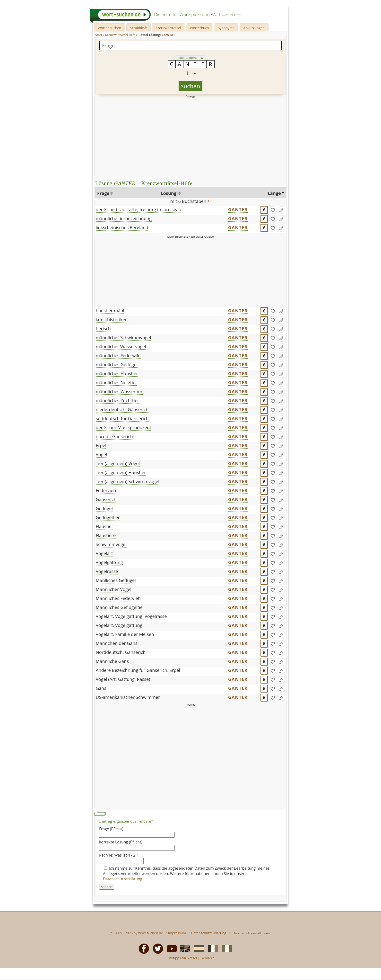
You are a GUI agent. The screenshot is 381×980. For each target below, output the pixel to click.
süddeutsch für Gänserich (122, 418)
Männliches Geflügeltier (120, 607)
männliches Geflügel (117, 364)
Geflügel (104, 508)
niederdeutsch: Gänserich (122, 409)
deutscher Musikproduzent (123, 427)
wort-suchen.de (151, 933)
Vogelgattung (109, 562)
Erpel (101, 445)
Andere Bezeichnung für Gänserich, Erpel (138, 670)
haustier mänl (110, 311)
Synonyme (226, 28)
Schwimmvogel (111, 544)
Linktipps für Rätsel (182, 958)
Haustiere (106, 535)
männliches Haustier (117, 373)
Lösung (169, 193)
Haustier (104, 526)
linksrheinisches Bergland (122, 227)
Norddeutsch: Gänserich (121, 652)
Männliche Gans (112, 661)
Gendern (207, 958)
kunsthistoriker (111, 320)
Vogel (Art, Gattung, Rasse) (123, 679)
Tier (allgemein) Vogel (118, 463)
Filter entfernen (191, 58)
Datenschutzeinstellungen (251, 933)
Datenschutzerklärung (123, 879)
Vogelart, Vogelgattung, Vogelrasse (131, 616)
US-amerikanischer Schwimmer (128, 697)
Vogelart (104, 553)
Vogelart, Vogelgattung (119, 625)
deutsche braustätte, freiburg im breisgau (139, 209)
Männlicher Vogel (114, 589)
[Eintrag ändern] (281, 210)
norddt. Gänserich (114, 436)
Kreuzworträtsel (168, 28)
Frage (103, 193)
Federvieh (106, 490)
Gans (101, 688)
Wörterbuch (199, 28)
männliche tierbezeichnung (124, 218)
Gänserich (106, 499)
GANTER (238, 209)
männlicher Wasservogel (121, 347)
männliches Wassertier (119, 391)
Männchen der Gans (117, 643)
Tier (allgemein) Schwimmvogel (128, 481)
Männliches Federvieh (118, 598)
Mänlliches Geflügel (116, 580)
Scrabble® (139, 28)
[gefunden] (273, 210)
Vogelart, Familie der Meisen (125, 634)
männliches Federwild (118, 356)
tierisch (103, 329)
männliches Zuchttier (117, 400)
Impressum (177, 933)
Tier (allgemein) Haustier (121, 472)
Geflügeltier (108, 517)
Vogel (101, 454)
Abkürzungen (254, 28)
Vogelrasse (107, 571)
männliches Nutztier (116, 382)
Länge (274, 193)
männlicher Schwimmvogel (123, 338)
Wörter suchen (109, 28)
